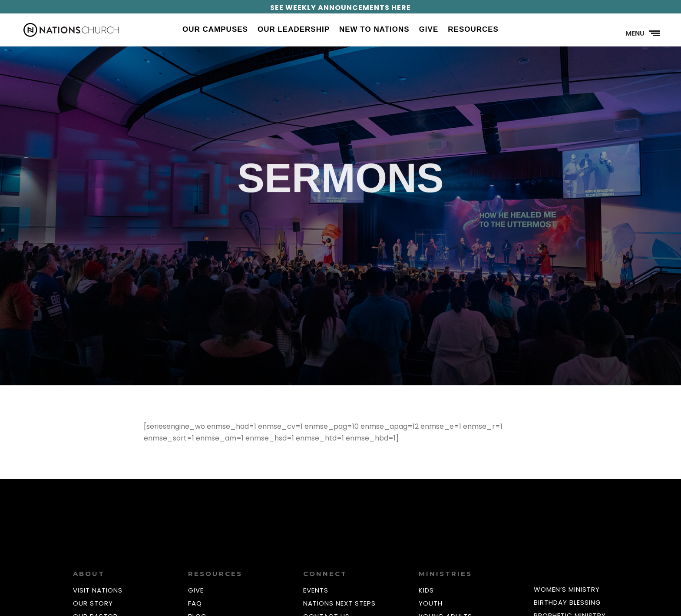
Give (429, 30)
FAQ (195, 603)
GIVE (196, 590)
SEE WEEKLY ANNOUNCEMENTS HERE (340, 8)
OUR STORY (93, 603)
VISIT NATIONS (98, 590)
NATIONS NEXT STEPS (339, 603)
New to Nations (374, 30)
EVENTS (316, 590)
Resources (473, 30)
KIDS (426, 590)
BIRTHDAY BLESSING (567, 602)
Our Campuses (215, 30)
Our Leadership (294, 30)
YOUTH (431, 603)
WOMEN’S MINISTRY (567, 589)
